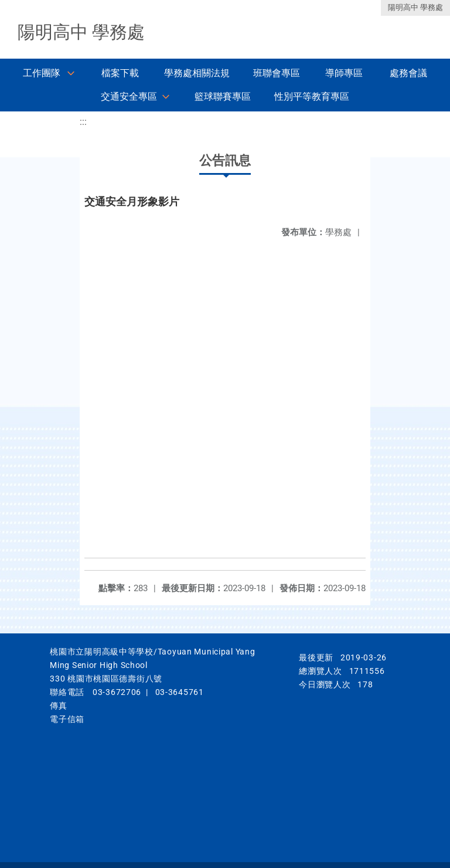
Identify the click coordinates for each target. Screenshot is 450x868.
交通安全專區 (129, 96)
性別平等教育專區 (312, 96)
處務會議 (408, 73)
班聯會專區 (277, 73)
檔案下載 (120, 73)
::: (83, 122)
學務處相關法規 (197, 73)
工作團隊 (42, 73)
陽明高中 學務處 (415, 7)
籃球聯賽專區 (223, 96)
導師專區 (344, 73)
